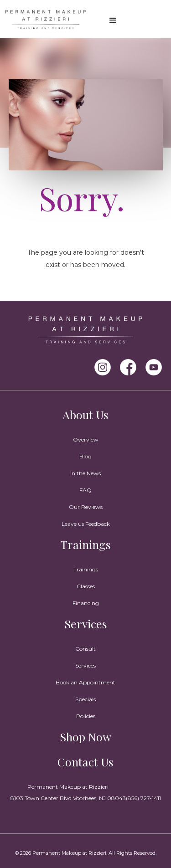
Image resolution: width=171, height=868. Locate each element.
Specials (85, 699)
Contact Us (85, 762)
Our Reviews (86, 507)
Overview (86, 439)
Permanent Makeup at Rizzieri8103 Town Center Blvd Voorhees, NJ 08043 (68, 792)
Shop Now (85, 737)
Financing (86, 603)
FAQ (85, 490)
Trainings (86, 544)
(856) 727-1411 (143, 798)
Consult (85, 649)
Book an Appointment (85, 682)
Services (86, 624)
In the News (85, 473)
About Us (85, 414)
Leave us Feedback (86, 524)
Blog (85, 456)
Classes (86, 586)
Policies (86, 716)
